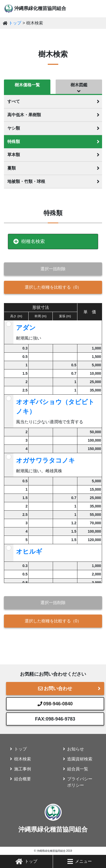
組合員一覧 (78, 769)
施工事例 (23, 769)
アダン (26, 328)
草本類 (14, 155)
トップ (26, 861)
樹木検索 (23, 759)
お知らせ (76, 749)
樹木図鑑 (79, 85)
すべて (14, 101)
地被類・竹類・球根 (26, 181)
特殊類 (14, 142)
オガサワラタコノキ (46, 460)
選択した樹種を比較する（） (53, 287)
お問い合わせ (55, 689)
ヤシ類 (14, 128)
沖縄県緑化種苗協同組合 (40, 8)
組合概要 (23, 779)
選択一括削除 (53, 269)
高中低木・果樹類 (24, 115)
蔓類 (12, 168)
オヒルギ (29, 551)
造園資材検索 (80, 759)
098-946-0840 (55, 704)
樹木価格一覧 (27, 85)
